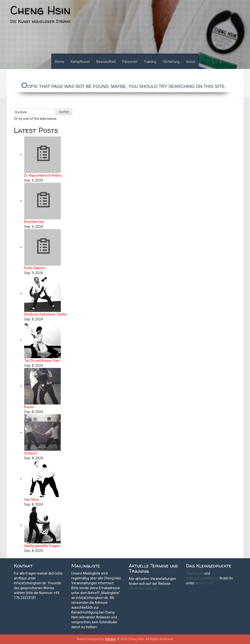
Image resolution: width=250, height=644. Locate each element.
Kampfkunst (80, 62)
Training (150, 62)
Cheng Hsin (40, 10)
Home (60, 62)
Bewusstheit (106, 62)
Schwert (31, 453)
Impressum (195, 573)
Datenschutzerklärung (202, 578)
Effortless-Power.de (143, 588)
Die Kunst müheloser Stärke (46, 314)
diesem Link (204, 583)
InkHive (110, 639)
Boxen (29, 407)
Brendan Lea (34, 222)
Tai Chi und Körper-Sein (42, 361)
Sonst (191, 62)
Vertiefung (171, 62)
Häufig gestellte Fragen (42, 546)
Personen (130, 62)
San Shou (32, 500)
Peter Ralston (35, 268)
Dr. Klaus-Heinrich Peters (43, 175)
